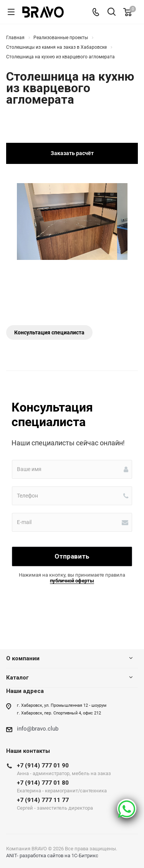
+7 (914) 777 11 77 (64, 804)
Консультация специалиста (49, 332)
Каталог (17, 678)
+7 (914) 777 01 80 (64, 786)
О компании (23, 658)
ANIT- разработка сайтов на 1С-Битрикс (52, 856)
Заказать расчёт (72, 153)
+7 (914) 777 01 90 (64, 769)
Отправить (72, 556)
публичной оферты (72, 581)
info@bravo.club (38, 729)
